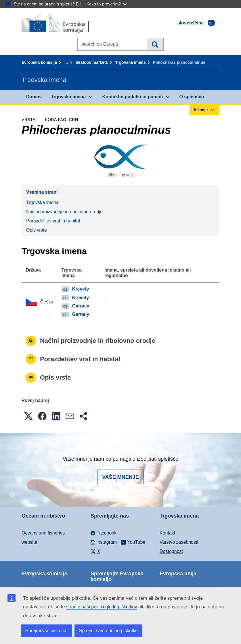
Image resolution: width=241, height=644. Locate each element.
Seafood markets (92, 62)
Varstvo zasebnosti (179, 542)
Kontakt (167, 533)
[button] (28, 416)
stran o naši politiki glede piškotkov (102, 607)
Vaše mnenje (120, 477)
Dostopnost (171, 551)
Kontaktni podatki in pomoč (132, 97)
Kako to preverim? (107, 4)
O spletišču (192, 97)
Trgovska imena (131, 62)
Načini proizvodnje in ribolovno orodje (64, 212)
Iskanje (155, 44)
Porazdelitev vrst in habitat (53, 221)
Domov (34, 97)
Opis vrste (37, 230)
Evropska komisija (39, 62)
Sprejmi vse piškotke (46, 631)
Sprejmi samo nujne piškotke (109, 631)
